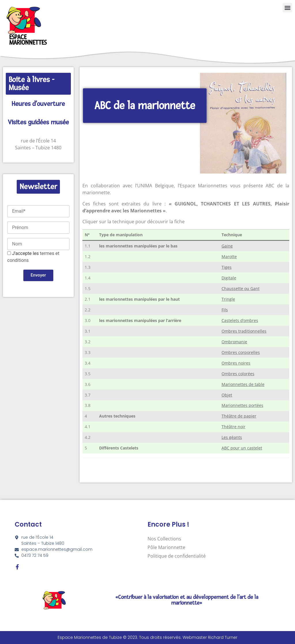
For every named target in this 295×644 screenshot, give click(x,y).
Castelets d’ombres (240, 320)
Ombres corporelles (241, 352)
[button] (287, 8)
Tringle (228, 299)
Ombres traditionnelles (244, 331)
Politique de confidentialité (177, 556)
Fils (225, 310)
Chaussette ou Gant (241, 288)
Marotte (229, 257)
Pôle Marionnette (166, 547)
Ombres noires (236, 363)
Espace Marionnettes (28, 40)
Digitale (229, 278)
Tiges (227, 267)
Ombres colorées (238, 374)
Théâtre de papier (239, 416)
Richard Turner (223, 637)
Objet (227, 395)
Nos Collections (164, 539)
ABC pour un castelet (242, 448)
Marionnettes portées (242, 405)
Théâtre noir (233, 427)
